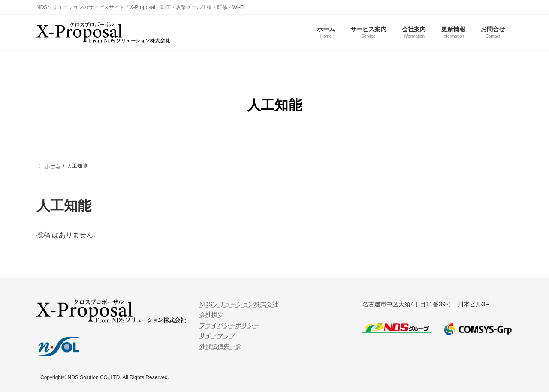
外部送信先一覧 (220, 346)
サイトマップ (217, 336)
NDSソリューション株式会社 (239, 304)
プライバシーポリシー (229, 325)
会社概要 (211, 315)
